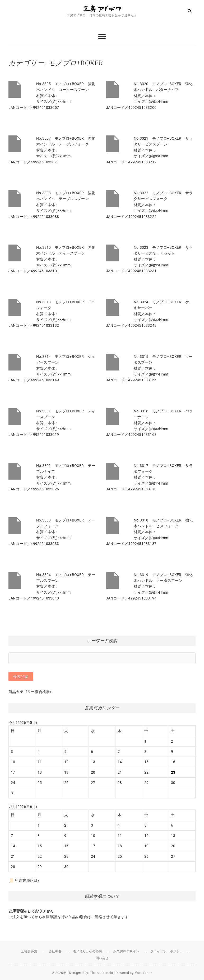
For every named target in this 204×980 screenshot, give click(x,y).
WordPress (144, 973)
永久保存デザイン (126, 951)
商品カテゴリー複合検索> (30, 692)
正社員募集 (29, 951)
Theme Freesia (101, 973)
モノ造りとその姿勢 (87, 951)
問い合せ (102, 958)
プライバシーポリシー (167, 951)
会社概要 (55, 951)
